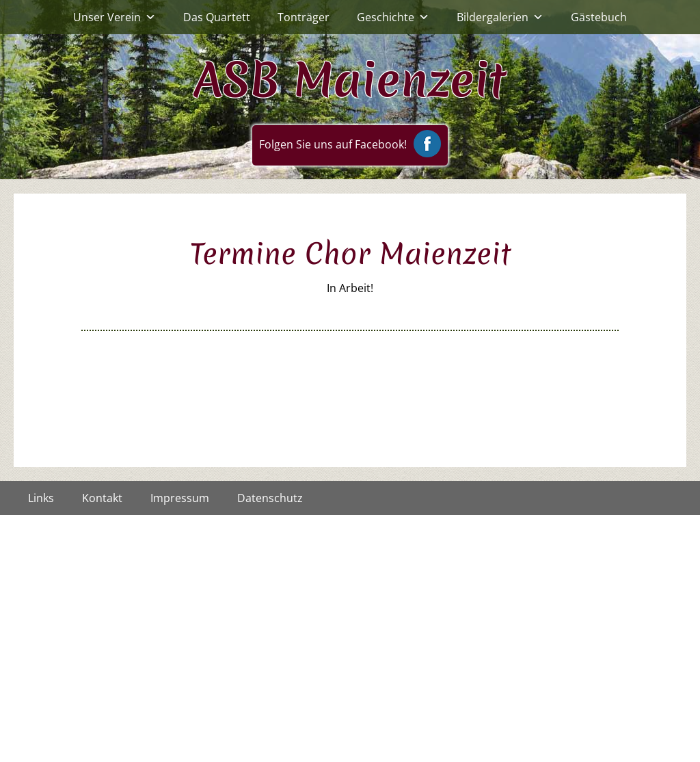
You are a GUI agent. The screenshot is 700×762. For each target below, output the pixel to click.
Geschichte (393, 17)
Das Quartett (217, 17)
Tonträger (304, 17)
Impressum (180, 498)
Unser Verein (115, 17)
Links (41, 498)
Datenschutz (270, 498)
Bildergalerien (500, 17)
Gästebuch (599, 17)
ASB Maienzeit (350, 80)
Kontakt (102, 498)
